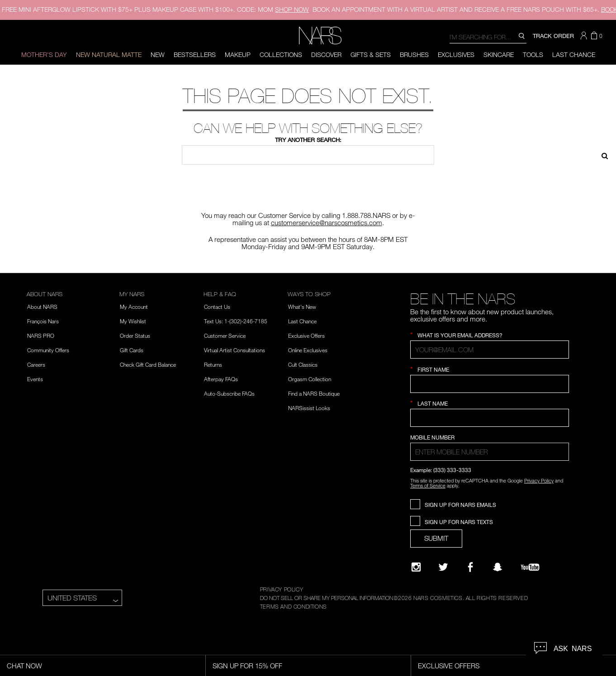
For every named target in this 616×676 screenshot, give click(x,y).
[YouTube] (530, 567)
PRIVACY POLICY (282, 589)
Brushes (414, 54)
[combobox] (488, 36)
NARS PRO (41, 336)
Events (35, 379)
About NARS (42, 307)
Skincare (499, 54)
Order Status (135, 336)
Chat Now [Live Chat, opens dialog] (24, 666)
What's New (302, 307)
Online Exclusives (308, 350)
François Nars (43, 321)
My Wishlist (133, 321)
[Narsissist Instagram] (416, 567)
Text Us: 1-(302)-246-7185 (236, 321)
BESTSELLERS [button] (195, 54)
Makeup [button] (238, 54)
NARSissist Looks (309, 408)
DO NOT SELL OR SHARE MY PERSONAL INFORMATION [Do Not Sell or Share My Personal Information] (327, 598)
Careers (36, 364)
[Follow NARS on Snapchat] (498, 567)
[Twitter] (443, 567)
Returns (213, 364)
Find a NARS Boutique (314, 393)
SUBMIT (436, 538)
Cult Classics (303, 364)
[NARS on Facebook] (470, 567)
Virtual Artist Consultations (235, 350)
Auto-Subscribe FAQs (229, 393)
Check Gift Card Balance (148, 364)
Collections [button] (281, 54)
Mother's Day (44, 54)
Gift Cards (132, 350)
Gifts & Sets (371, 54)
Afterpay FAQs (221, 379)
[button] (585, 36)
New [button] (158, 54)
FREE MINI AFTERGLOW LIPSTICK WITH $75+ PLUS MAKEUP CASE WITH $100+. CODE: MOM (155, 9)
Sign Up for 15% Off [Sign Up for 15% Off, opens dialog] (247, 666)
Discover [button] (326, 54)
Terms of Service (428, 485)
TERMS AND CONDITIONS (294, 606)
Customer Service (225, 336)
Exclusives (456, 54)
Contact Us (217, 307)
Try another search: (308, 140)
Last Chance (574, 54)
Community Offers (48, 350)
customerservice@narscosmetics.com (327, 222)
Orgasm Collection (310, 379)
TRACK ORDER (553, 36)
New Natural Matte (109, 54)
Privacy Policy (539, 480)
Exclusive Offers (306, 336)
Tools (533, 54)
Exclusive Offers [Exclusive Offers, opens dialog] (449, 666)
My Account (134, 307)
